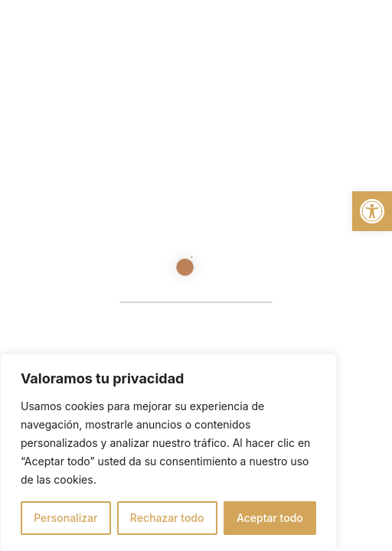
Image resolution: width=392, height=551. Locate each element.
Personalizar (65, 518)
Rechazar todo (167, 518)
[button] (372, 211)
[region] (168, 452)
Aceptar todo (270, 518)
